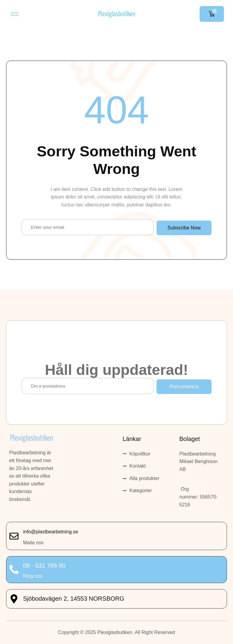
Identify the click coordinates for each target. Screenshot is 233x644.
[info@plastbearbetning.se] (14, 536)
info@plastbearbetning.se (51, 532)
